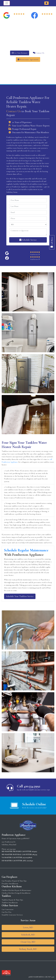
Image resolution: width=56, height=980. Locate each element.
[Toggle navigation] (7, 3)
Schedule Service (28, 240)
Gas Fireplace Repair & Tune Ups (14, 881)
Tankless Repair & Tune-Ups (12, 900)
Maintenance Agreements (28, 59)
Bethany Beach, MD (28, 949)
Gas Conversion (7, 909)
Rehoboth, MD (28, 935)
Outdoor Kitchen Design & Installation (16, 893)
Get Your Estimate (20, 53)
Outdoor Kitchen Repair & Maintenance (16, 890)
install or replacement (29, 189)
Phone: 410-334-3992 (9, 849)
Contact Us (39, 53)
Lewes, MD (28, 928)
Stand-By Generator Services (12, 915)
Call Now (52, 242)
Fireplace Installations (10, 884)
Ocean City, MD (28, 942)
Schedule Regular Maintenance (26, 550)
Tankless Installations (10, 903)
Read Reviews (19, 17)
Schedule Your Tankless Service (20, 596)
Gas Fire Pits (7, 912)
